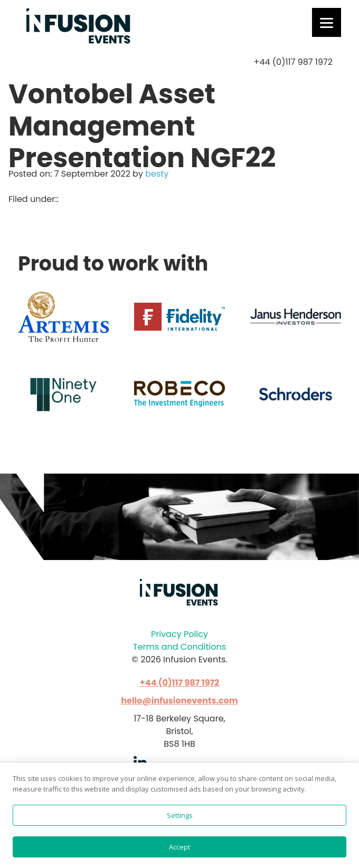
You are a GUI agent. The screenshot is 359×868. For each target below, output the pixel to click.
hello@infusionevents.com (179, 701)
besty (157, 174)
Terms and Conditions (179, 647)
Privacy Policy (179, 634)
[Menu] (327, 22)
